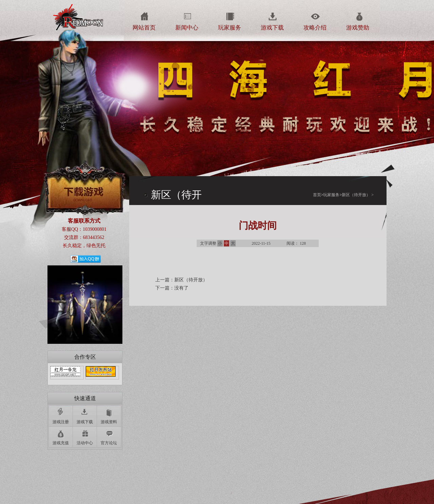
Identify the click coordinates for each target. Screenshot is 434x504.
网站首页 (144, 28)
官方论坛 (109, 443)
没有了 (181, 288)
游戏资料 (109, 422)
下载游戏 (85, 189)
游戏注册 (61, 422)
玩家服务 (230, 28)
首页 (318, 195)
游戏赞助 (358, 28)
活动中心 (85, 443)
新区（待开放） (356, 195)
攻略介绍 (315, 28)
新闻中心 (187, 28)
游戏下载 (272, 28)
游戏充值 (61, 443)
